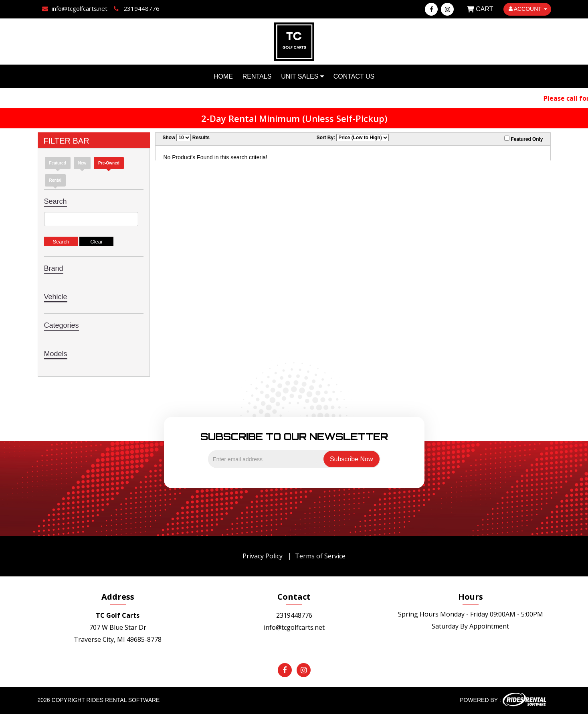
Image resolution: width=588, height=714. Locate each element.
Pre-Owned (109, 163)
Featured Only (523, 139)
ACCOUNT (528, 9)
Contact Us (354, 76)
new (82, 163)
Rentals (257, 76)
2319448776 (294, 615)
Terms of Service (320, 556)
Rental (56, 180)
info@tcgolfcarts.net (294, 627)
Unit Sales (302, 76)
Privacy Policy (263, 556)
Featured (58, 163)
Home (223, 76)
